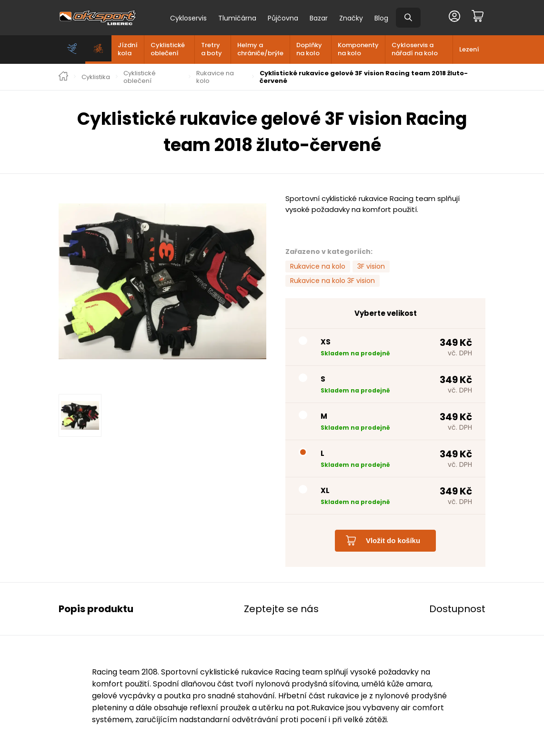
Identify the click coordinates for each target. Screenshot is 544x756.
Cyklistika (96, 77)
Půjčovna (283, 18)
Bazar (319, 18)
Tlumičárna (237, 18)
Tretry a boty (212, 49)
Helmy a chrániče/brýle (260, 49)
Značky (351, 18)
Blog (381, 18)
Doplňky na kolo (309, 49)
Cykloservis (188, 18)
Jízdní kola (128, 49)
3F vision (371, 266)
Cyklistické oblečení (168, 49)
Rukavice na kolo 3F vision (332, 281)
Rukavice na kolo (215, 77)
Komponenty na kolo (358, 49)
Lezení (469, 49)
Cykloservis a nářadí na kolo (415, 49)
